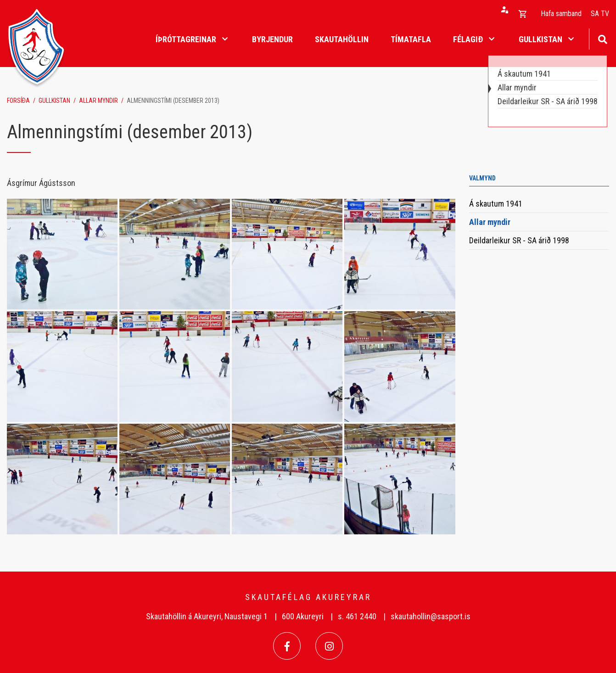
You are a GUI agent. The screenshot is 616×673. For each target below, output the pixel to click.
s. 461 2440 (357, 616)
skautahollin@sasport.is (431, 616)
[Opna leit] (602, 38)
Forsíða (18, 101)
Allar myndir (98, 101)
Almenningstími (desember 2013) (173, 101)
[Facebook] (287, 646)
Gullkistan (54, 101)
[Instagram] (329, 646)
